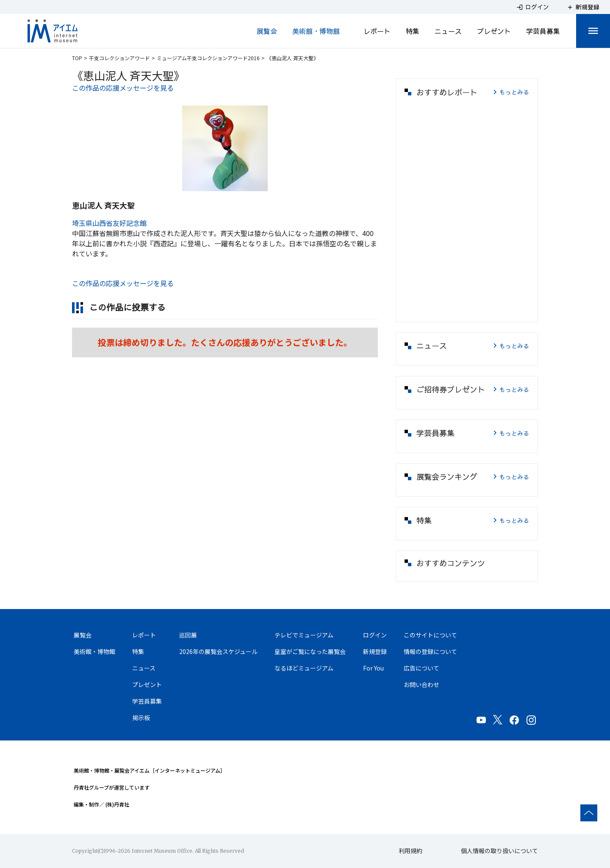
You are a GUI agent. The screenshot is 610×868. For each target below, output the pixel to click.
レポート (377, 31)
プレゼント (494, 31)
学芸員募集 (543, 31)
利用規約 (410, 851)
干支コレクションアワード (119, 58)
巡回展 (188, 635)
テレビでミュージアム (304, 635)
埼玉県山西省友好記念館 (109, 223)
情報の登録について (430, 651)
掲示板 (141, 718)
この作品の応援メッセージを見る (123, 88)
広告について (421, 668)
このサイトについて (430, 635)
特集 (413, 31)
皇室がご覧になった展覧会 (310, 651)
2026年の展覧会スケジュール (218, 651)
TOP (77, 58)
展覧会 (267, 31)
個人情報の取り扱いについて (499, 851)
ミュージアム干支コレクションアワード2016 (208, 58)
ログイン (375, 635)
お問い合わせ (421, 684)
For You (373, 668)
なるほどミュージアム (304, 668)
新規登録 (375, 651)
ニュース (448, 31)
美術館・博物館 (316, 31)
